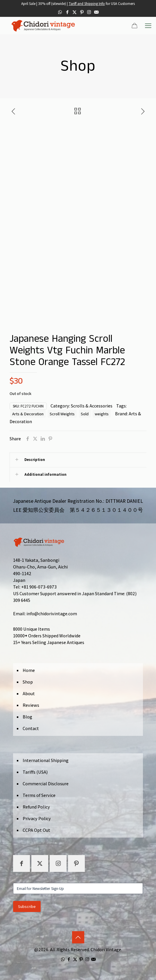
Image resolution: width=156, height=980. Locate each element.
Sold (85, 414)
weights (102, 414)
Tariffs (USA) (35, 772)
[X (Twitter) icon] (75, 12)
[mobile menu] (148, 26)
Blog (27, 717)
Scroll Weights (62, 414)
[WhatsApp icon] (60, 12)
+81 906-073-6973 (39, 587)
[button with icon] (21, 863)
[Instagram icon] (89, 12)
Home (29, 670)
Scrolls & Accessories (92, 406)
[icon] (96, 12)
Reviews (31, 705)
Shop (28, 682)
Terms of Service (39, 795)
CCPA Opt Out (36, 830)
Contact (31, 728)
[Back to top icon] (78, 937)
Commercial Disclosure (46, 784)
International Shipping (46, 760)
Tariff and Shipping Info (87, 4)
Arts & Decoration (28, 414)
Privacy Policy (37, 819)
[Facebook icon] (67, 12)
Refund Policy (36, 807)
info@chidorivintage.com (52, 614)
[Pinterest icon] (82, 12)
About (29, 694)
